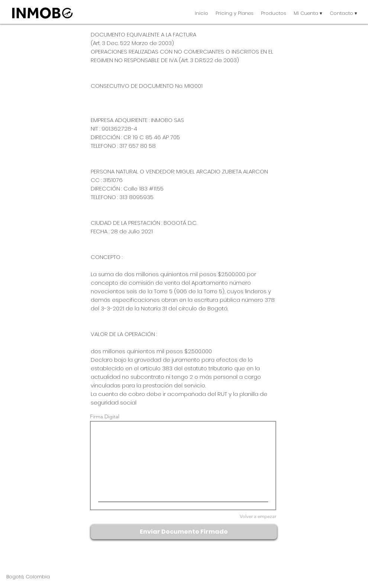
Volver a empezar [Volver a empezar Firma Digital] (258, 516)
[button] (274, 13)
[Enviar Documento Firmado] (184, 532)
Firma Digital (105, 416)
